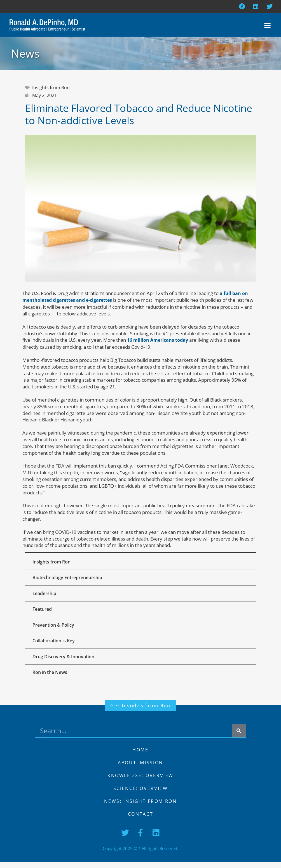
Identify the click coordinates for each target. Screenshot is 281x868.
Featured (43, 612)
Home (141, 756)
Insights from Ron (53, 563)
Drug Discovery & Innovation (65, 662)
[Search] (239, 737)
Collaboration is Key (55, 645)
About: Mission (141, 769)
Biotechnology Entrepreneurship (68, 579)
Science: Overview (140, 794)
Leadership (45, 596)
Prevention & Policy (54, 629)
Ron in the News (51, 678)
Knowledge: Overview (141, 782)
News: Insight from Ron (140, 807)
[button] (268, 26)
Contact (140, 820)
